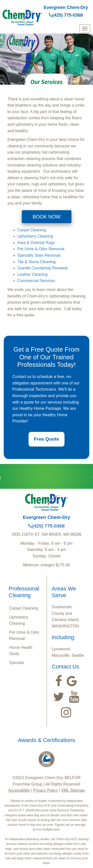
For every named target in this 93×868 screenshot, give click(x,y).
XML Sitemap (73, 790)
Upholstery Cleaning (35, 236)
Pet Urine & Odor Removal (41, 249)
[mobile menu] (85, 29)
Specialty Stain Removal (39, 255)
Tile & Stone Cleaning (36, 262)
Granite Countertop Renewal (43, 268)
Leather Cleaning (32, 274)
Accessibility (19, 790)
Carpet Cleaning (32, 230)
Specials (17, 663)
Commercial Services (36, 281)
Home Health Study (21, 651)
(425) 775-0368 (66, 15)
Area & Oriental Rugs (36, 243)
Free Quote (46, 439)
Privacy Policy (46, 790)
